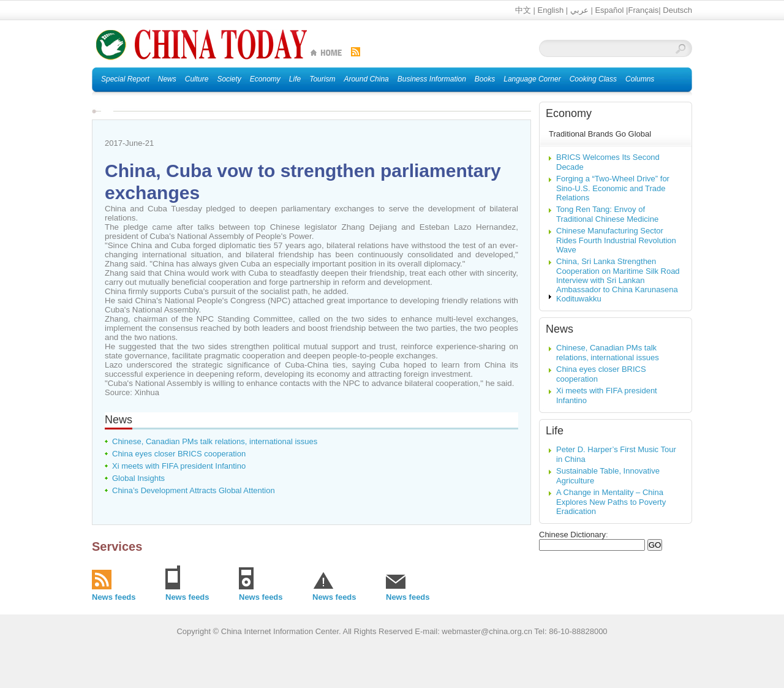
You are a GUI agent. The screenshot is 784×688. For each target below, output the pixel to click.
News (119, 420)
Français (643, 10)
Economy (569, 113)
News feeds (114, 597)
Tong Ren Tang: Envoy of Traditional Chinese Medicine (607, 214)
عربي (579, 10)
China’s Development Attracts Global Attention (194, 490)
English (551, 10)
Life (555, 431)
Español (609, 10)
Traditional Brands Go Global (600, 134)
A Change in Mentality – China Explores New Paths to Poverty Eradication (611, 502)
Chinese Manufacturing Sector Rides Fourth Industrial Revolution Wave (616, 240)
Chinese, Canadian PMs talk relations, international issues (215, 441)
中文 (523, 10)
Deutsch (677, 10)
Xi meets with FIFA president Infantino (179, 466)
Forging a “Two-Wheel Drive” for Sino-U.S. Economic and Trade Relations (613, 188)
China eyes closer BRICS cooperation (179, 454)
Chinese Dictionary (572, 535)
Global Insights (138, 478)
